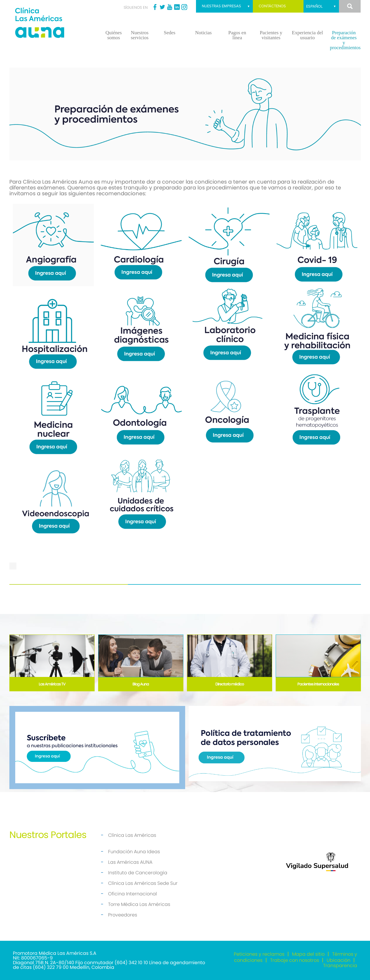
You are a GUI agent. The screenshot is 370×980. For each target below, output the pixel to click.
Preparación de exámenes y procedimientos (345, 40)
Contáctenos (272, 6)
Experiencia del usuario (307, 35)
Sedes (170, 33)
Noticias (203, 33)
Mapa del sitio (308, 954)
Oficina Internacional (133, 894)
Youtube (170, 7)
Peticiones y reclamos (259, 954)
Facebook (155, 7)
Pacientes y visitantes (271, 35)
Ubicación (339, 960)
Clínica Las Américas (132, 835)
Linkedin (177, 7)
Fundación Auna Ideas (134, 852)
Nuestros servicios (139, 35)
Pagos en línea (237, 35)
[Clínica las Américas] (53, 24)
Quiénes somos (114, 35)
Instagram (184, 7)
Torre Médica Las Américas (139, 904)
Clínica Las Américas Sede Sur (143, 883)
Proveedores (123, 915)
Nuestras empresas (221, 6)
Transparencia (340, 966)
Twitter (162, 7)
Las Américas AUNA (130, 862)
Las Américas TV (52, 684)
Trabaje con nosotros (295, 960)
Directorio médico (230, 684)
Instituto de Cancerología (138, 873)
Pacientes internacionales (318, 684)
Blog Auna (141, 684)
